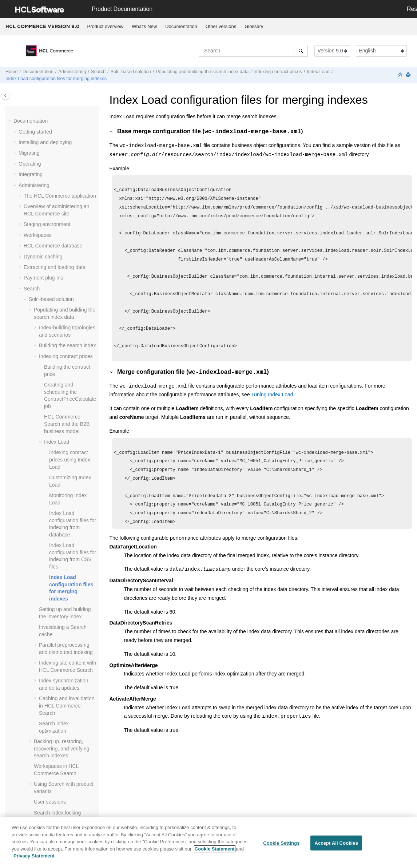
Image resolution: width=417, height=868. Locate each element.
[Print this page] (409, 75)
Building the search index (67, 345)
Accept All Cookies (336, 846)
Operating (30, 164)
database (53, 246)
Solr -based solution (131, 72)
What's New (144, 26)
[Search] (301, 51)
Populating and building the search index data (202, 72)
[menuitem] (105, 27)
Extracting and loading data (55, 267)
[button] (11, 121)
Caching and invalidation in (67, 706)
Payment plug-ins (43, 278)
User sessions (50, 802)
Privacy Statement (34, 859)
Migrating (29, 153)
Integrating (31, 174)
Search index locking (57, 813)
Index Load (318, 72)
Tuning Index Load (245, 410)
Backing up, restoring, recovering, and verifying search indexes (62, 748)
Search (98, 72)
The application (60, 196)
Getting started (35, 132)
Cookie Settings (281, 846)
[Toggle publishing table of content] (6, 96)
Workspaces (38, 235)
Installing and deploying (45, 142)
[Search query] (253, 51)
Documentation (181, 26)
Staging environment (47, 224)
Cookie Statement (215, 851)
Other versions (221, 26)
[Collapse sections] (401, 75)
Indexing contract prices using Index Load (70, 459)
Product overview (106, 26)
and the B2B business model (67, 424)
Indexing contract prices (278, 72)
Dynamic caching (43, 257)
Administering (72, 72)
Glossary (254, 26)
